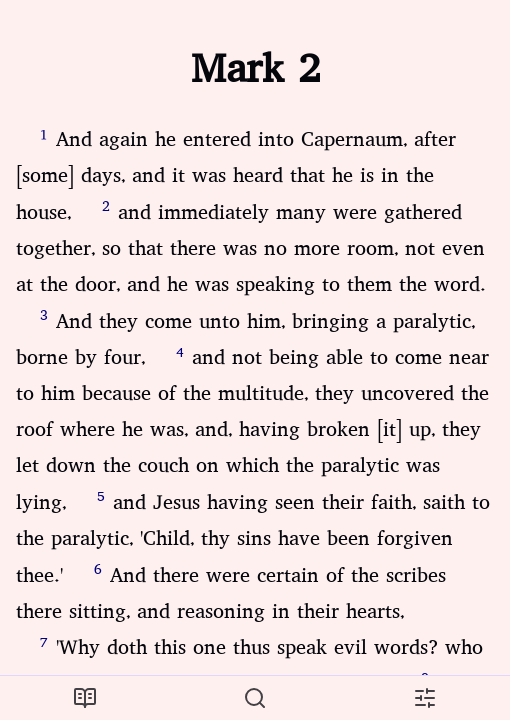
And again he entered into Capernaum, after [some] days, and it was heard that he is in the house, (236, 176)
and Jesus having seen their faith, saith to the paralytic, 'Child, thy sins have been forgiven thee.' (253, 539)
